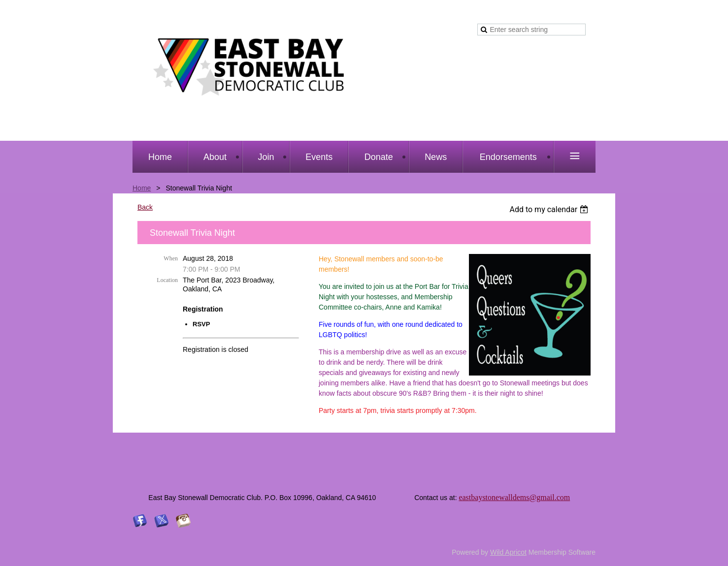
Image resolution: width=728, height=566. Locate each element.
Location (167, 280)
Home (142, 188)
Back (145, 207)
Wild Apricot (508, 552)
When (171, 258)
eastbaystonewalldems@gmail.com (514, 497)
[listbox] (550, 209)
